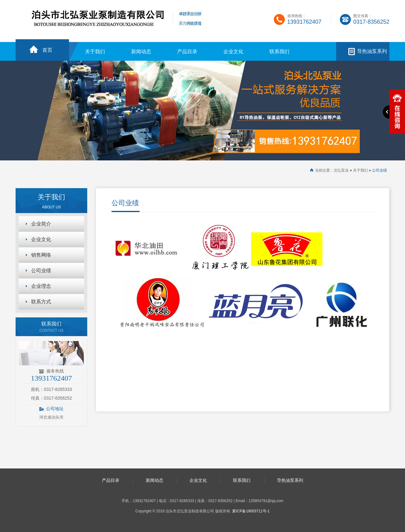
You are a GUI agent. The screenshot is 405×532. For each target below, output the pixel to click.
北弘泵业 (341, 170)
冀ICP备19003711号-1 (251, 511)
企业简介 (41, 224)
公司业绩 (379, 170)
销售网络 (41, 255)
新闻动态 (141, 52)
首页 (47, 50)
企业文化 (233, 52)
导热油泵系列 (372, 51)
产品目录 (187, 52)
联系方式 (41, 302)
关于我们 (95, 52)
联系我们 (279, 52)
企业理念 (41, 286)
